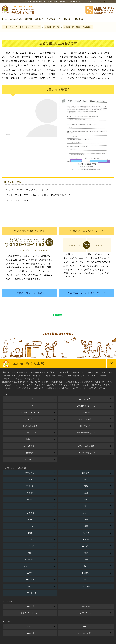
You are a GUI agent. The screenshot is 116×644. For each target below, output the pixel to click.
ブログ (86, 439)
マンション (86, 479)
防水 (86, 566)
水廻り (86, 519)
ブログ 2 (86, 626)
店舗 (86, 486)
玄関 (30, 519)
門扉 (86, 560)
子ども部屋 (30, 513)
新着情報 (30, 439)
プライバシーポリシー (86, 453)
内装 (30, 553)
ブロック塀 (30, 580)
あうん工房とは (16, 19)
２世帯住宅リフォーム (86, 406)
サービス (30, 406)
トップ (22, 27)
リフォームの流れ (86, 419)
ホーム (4, 19)
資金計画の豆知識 (30, 426)
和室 (30, 533)
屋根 (86, 580)
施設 (86, 493)
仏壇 (30, 539)
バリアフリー (30, 566)
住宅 (30, 479)
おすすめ (86, 473)
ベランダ (86, 533)
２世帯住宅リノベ (54, 19)
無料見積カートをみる (86, 433)
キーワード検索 (30, 593)
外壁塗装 (86, 573)
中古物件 (86, 586)
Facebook (30, 633)
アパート (30, 486)
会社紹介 (67, 19)
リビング (30, 546)
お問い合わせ (79, 19)
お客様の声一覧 (52, 27)
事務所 (30, 493)
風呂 (86, 506)
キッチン (30, 499)
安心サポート (30, 419)
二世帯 (30, 573)
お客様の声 (39, 19)
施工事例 (28, 19)
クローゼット (86, 546)
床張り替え (30, 560)
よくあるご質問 (30, 446)
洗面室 (86, 553)
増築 (86, 526)
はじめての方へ (86, 399)
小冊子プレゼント (86, 426)
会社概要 (30, 453)
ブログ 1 (30, 626)
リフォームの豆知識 (86, 446)
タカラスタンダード (86, 633)
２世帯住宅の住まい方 (30, 413)
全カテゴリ (30, 473)
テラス (86, 513)
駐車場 (86, 539)
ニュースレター (30, 433)
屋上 (30, 586)
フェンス (30, 526)
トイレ (30, 506)
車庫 (86, 499)
